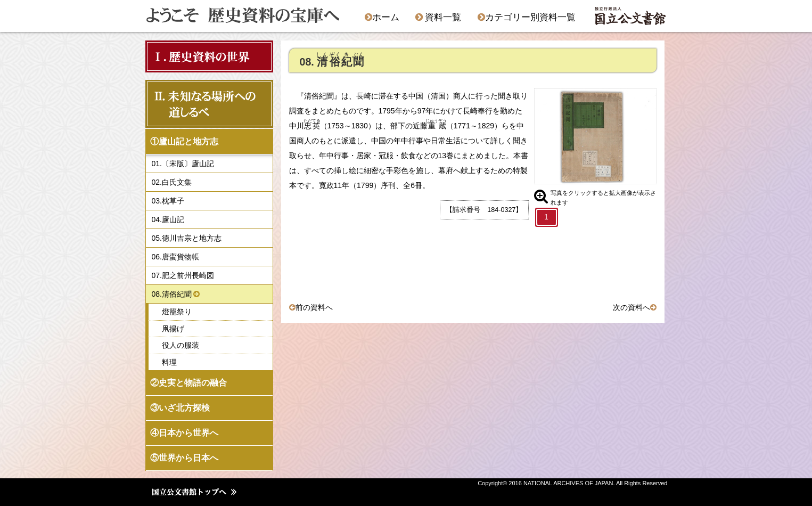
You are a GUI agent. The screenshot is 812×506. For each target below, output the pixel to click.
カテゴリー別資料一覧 (527, 17)
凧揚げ (173, 329)
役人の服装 (181, 345)
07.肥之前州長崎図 (183, 275)
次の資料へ (631, 307)
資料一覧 (438, 17)
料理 (169, 362)
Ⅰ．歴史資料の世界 (201, 56)
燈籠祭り (177, 312)
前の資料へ (314, 307)
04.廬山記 (168, 219)
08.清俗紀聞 (172, 294)
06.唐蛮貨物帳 (175, 257)
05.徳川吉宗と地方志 (187, 238)
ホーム (382, 17)
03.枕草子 (168, 201)
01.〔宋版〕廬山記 (183, 164)
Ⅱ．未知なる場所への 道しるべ (206, 104)
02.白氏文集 (172, 182)
